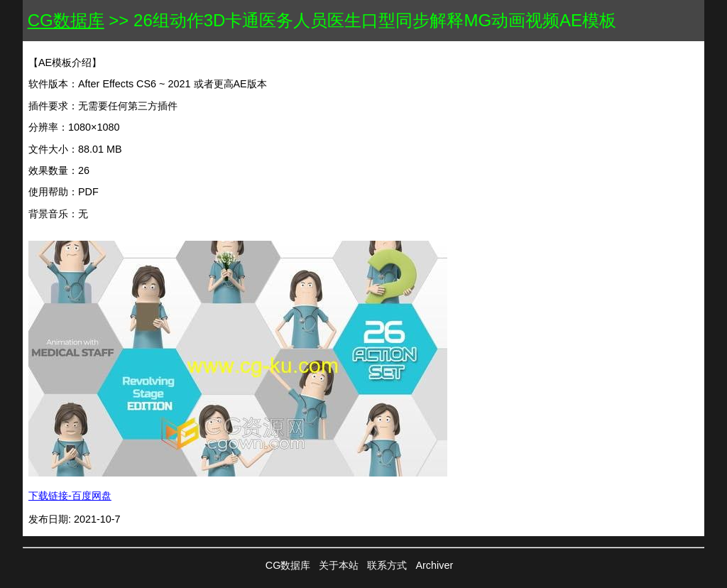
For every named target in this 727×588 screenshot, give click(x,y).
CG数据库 (66, 20)
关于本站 (339, 565)
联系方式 (387, 565)
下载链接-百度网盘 (70, 496)
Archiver (434, 565)
